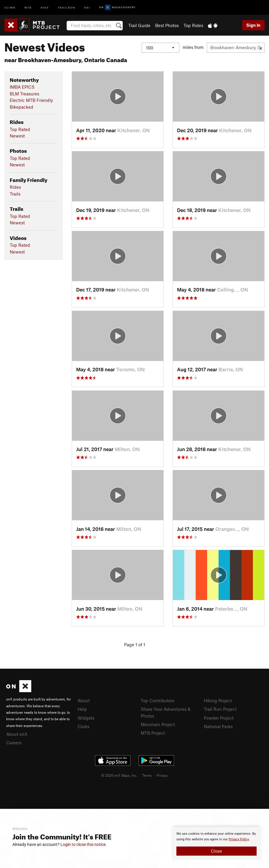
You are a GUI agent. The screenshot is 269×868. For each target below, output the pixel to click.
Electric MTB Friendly (31, 100)
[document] (216, 843)
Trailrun (67, 7)
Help (82, 709)
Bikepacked (22, 107)
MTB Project (153, 733)
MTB (28, 7)
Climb (10, 7)
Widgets (86, 718)
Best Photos (167, 25)
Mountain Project (158, 724)
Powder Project (219, 718)
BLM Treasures (24, 94)
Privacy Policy (239, 839)
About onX (17, 734)
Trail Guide (139, 25)
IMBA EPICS (22, 87)
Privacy (162, 775)
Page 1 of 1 (135, 645)
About (84, 700)
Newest (17, 136)
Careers (14, 743)
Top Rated (20, 129)
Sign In (253, 25)
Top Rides (193, 25)
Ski (87, 7)
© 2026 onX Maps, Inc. (119, 775)
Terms (147, 775)
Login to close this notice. (84, 844)
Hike (45, 7)
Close (216, 851)
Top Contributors (158, 700)
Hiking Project (218, 700)
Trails (15, 194)
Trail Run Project (220, 709)
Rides (15, 187)
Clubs (83, 726)
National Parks (218, 726)
